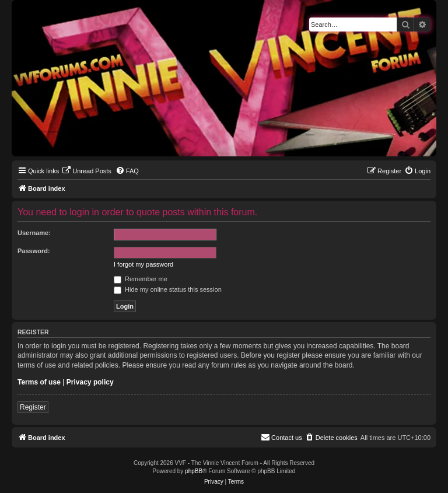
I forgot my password (143, 264)
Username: (34, 233)
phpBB (194, 471)
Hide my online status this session (168, 289)
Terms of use (39, 382)
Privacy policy (90, 382)
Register (33, 407)
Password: (34, 251)
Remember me (141, 279)
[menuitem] (87, 171)
